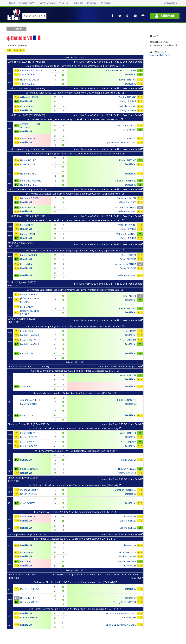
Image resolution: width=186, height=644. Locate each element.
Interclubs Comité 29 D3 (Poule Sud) (122, 424)
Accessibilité (170, 3)
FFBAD (12, 3)
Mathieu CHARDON (126, 234)
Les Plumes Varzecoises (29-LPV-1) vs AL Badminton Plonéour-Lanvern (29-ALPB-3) (75, 609)
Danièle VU (131, 75)
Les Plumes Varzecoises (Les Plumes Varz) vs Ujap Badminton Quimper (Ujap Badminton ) (75, 194)
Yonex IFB (64, 3)
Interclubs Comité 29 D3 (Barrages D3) (121, 366)
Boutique (92, 3)
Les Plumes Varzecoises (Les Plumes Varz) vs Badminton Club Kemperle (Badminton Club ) (75, 93)
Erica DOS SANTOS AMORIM (121, 613)
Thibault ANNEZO (127, 469)
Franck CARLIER (29, 255)
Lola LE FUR (27, 415)
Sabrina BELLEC (128, 521)
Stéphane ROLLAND (31, 181)
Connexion (165, 16)
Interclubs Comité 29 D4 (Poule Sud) (122, 534)
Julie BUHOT (27, 331)
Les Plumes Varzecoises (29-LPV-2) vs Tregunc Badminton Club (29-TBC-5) (75, 539)
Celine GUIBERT (29, 75)
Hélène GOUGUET (30, 80)
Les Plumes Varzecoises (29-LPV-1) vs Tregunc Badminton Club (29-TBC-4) (75, 512)
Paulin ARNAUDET (127, 400)
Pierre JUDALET (28, 340)
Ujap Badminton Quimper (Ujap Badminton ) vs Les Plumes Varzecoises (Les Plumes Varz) (75, 66)
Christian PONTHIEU (126, 181)
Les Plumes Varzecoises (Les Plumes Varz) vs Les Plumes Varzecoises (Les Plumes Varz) (75, 119)
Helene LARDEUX (127, 473)
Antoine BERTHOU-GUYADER (121, 70)
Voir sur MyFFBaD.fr (161, 55)
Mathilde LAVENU (127, 106)
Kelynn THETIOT (128, 80)
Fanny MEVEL (129, 618)
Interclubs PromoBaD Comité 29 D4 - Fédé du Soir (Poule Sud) (108, 62)
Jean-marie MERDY (126, 126)
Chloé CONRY (27, 433)
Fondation (78, 3)
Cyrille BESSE (27, 442)
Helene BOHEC (28, 160)
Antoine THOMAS (127, 561)
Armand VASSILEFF (30, 400)
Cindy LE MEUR (128, 101)
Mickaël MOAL (28, 234)
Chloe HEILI (26, 387)
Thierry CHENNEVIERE (125, 602)
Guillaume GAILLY (29, 602)
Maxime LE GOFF (29, 198)
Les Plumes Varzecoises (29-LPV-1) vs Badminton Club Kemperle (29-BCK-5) (75, 451)
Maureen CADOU (29, 404)
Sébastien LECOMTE (31, 70)
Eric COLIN (26, 561)
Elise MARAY (27, 106)
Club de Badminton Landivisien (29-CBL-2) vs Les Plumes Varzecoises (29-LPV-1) (75, 371)
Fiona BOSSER (28, 164)
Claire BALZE (130, 517)
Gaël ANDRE (130, 296)
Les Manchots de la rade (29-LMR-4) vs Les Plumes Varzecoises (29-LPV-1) (75, 393)
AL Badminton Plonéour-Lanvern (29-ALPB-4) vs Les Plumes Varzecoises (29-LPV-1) (75, 428)
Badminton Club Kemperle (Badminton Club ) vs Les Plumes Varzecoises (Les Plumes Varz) (75, 154)
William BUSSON (29, 97)
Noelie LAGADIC (29, 437)
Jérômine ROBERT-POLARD (122, 142)
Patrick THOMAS (128, 97)
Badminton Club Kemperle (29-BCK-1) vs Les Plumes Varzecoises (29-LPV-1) (75, 582)
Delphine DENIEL (29, 618)
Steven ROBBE (129, 255)
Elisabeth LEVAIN (128, 556)
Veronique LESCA (127, 552)
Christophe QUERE (127, 198)
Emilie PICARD (28, 353)
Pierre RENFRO (128, 442)
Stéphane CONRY (29, 490)
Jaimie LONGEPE (128, 375)
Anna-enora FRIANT (126, 207)
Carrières (105, 3)
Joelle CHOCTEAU (29, 589)
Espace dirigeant (27, 3)
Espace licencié (47, 3)
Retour (18, 29)
